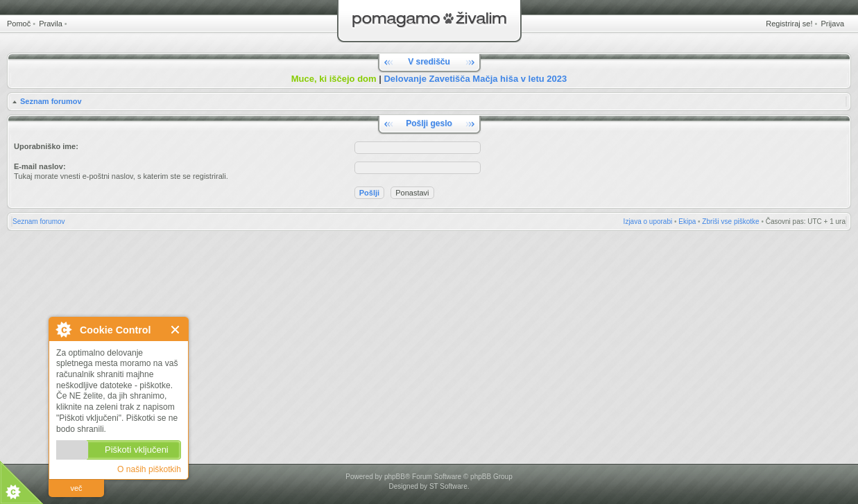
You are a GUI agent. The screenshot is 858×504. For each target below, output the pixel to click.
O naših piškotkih (149, 469)
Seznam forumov (51, 101)
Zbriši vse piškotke (730, 221)
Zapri (176, 330)
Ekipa (687, 221)
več (76, 488)
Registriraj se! (789, 24)
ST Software (448, 486)
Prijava (832, 24)
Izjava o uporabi (648, 221)
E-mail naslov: (40, 166)
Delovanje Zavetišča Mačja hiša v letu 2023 (475, 79)
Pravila (51, 24)
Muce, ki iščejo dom (334, 79)
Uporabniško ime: (46, 146)
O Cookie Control (63, 329)
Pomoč (19, 24)
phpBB (395, 477)
